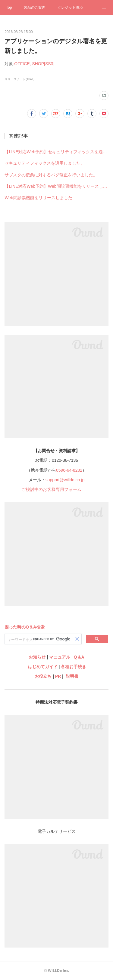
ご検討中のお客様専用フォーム (51, 489)
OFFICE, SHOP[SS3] (34, 64)
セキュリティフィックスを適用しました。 (45, 163)
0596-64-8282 (69, 470)
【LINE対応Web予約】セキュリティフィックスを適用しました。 (56, 152)
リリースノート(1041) (19, 79)
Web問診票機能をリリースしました (38, 198)
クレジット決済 (70, 8)
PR (58, 676)
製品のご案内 (35, 8)
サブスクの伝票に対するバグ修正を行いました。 (51, 175)
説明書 (72, 676)
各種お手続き (74, 667)
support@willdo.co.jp (65, 480)
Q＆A (79, 657)
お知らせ (37, 657)
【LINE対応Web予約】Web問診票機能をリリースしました (56, 186)
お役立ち (43, 676)
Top (9, 8)
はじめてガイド (42, 667)
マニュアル (60, 657)
